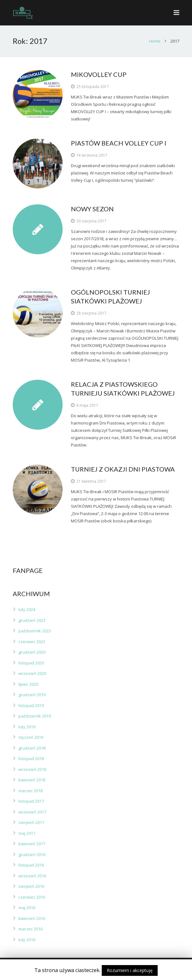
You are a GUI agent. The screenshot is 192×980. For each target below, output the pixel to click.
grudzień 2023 (32, 620)
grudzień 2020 (32, 652)
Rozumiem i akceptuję (130, 970)
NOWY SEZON (92, 209)
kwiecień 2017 (32, 844)
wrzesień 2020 (32, 673)
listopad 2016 (31, 865)
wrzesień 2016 (32, 876)
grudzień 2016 (32, 854)
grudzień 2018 (32, 748)
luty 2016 (27, 940)
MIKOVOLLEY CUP (99, 74)
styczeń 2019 (31, 737)
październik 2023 (35, 631)
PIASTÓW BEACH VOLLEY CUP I (119, 143)
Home (155, 41)
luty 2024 (27, 609)
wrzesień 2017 (32, 812)
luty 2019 (27, 727)
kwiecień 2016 (32, 918)
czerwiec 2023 (32, 642)
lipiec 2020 (28, 684)
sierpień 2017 (31, 822)
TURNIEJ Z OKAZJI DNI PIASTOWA (123, 469)
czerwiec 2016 (32, 897)
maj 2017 (27, 833)
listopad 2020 (31, 663)
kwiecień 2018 (32, 780)
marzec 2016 (31, 929)
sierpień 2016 (31, 886)
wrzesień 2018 (32, 769)
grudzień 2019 (32, 695)
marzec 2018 (31, 791)
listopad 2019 (31, 705)
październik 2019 (35, 716)
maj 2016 (27, 908)
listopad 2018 (31, 759)
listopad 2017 (31, 801)
